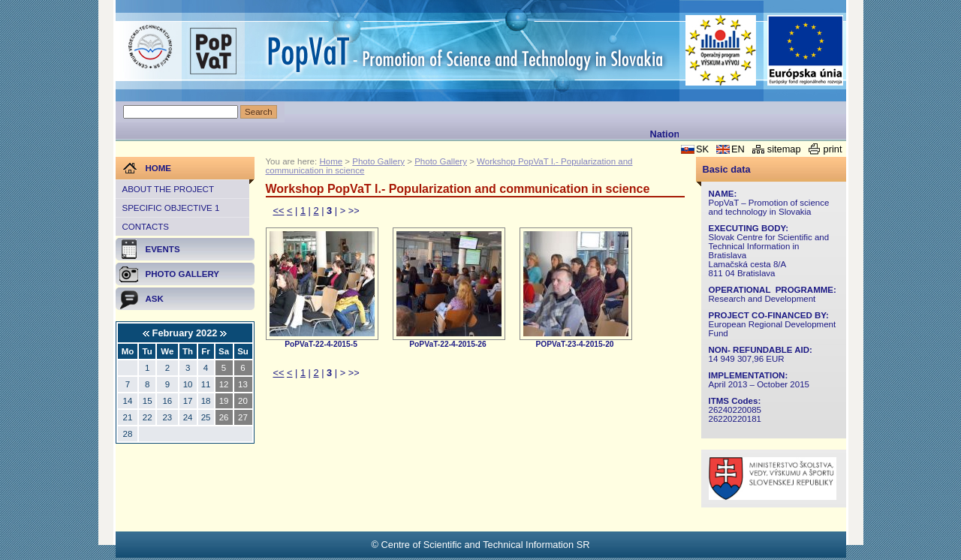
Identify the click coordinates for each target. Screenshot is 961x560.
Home (331, 161)
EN (738, 149)
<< (279, 211)
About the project (168, 189)
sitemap (784, 149)
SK (702, 149)
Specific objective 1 (171, 208)
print (833, 149)
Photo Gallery (378, 161)
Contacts (146, 227)
